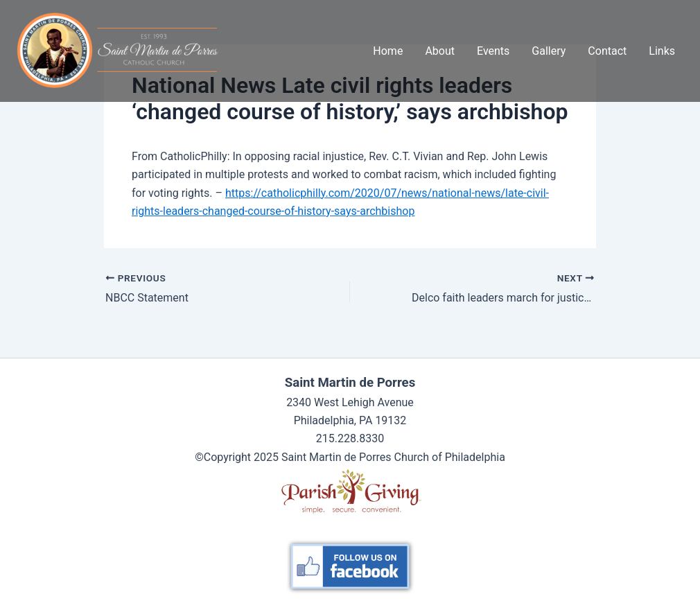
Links (662, 51)
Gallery (549, 51)
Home (388, 51)
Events (493, 51)
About (440, 51)
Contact (607, 51)
